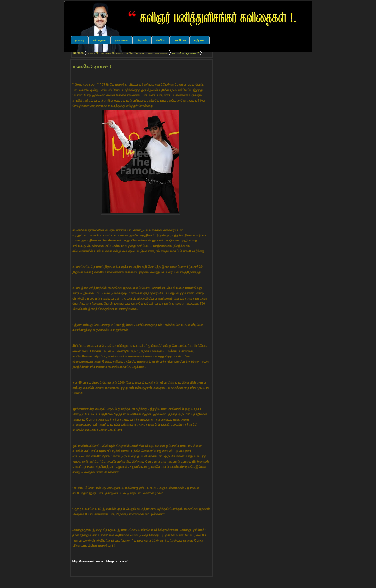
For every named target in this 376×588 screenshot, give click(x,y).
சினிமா (161, 40)
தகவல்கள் (122, 40)
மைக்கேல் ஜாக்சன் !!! (93, 66)
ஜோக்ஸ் (142, 40)
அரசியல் (180, 40)
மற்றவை (200, 40)
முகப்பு (80, 40)
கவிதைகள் (99, 40)
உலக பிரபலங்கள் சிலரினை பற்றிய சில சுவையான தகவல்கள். (128, 53)
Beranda (79, 53)
